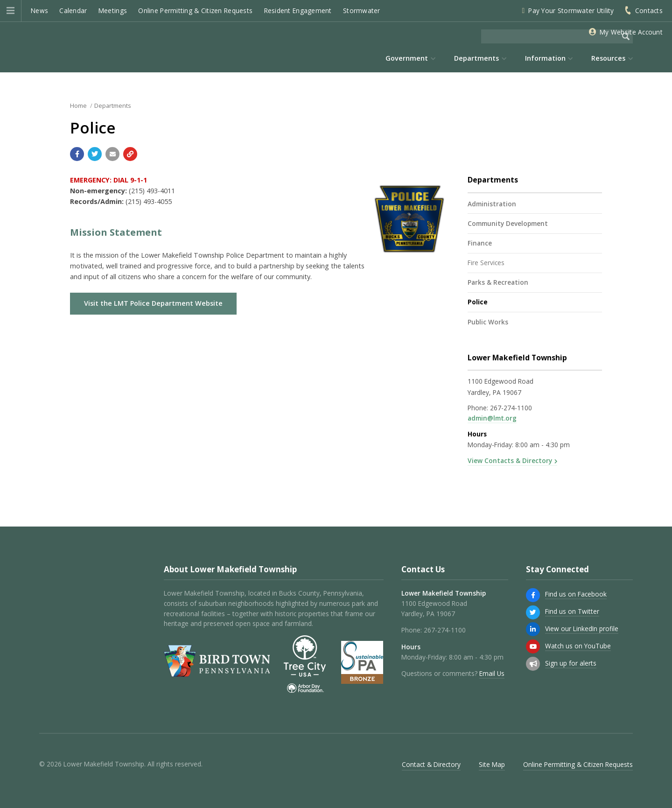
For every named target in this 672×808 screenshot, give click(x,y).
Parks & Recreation (498, 282)
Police (478, 302)
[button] (10, 11)
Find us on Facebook (576, 594)
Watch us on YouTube (578, 646)
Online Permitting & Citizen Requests (195, 11)
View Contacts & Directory (510, 460)
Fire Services (486, 263)
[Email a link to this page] (112, 154)
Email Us (492, 673)
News (39, 11)
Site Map (492, 764)
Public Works (488, 322)
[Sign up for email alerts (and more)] (533, 664)
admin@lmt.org (492, 418)
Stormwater (362, 11)
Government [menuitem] (407, 58)
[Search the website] (550, 36)
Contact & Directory (431, 764)
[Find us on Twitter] (533, 612)
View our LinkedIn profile (582, 629)
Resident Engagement (298, 11)
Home (78, 105)
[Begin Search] (626, 36)
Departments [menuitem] (476, 58)
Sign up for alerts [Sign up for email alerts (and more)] (571, 663)
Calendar (73, 11)
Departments (113, 105)
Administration (492, 204)
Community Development (508, 223)
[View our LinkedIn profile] (533, 629)
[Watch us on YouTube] (533, 646)
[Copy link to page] (130, 154)
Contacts (649, 11)
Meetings (113, 11)
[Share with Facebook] (77, 154)
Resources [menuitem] (608, 58)
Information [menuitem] (545, 58)
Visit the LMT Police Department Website (153, 303)
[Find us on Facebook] (533, 595)
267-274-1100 (511, 408)
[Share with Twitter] (95, 154)
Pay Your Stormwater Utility (571, 11)
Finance (480, 243)
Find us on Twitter (572, 611)
